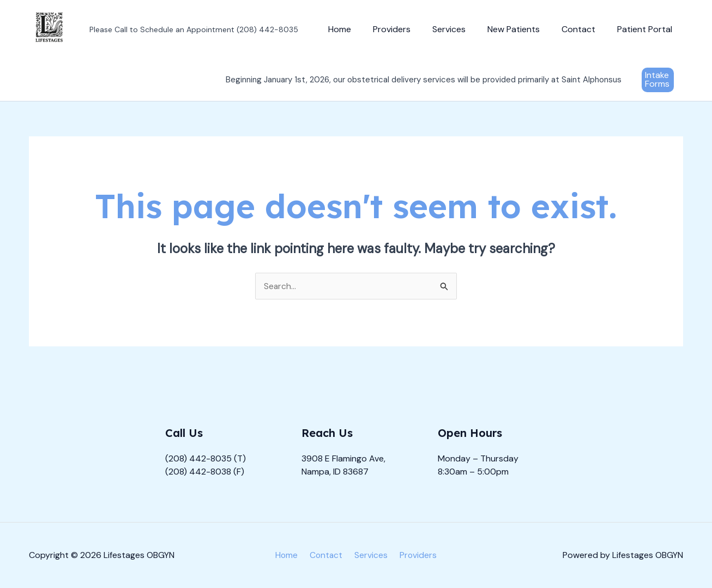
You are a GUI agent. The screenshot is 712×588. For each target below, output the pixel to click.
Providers (411, 29)
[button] (658, 80)
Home (364, 29)
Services (464, 29)
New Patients (524, 29)
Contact (585, 29)
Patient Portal (647, 29)
